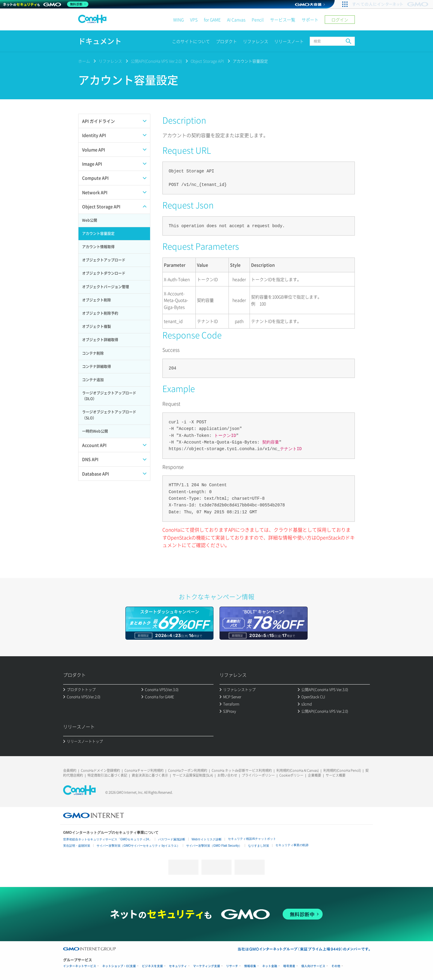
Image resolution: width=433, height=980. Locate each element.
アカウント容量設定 (250, 61)
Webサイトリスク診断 (207, 839)
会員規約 (70, 770)
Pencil (258, 20)
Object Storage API (207, 61)
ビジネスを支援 (152, 966)
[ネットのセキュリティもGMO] (46, 4)
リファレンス (256, 41)
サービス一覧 (283, 20)
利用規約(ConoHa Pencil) (342, 770)
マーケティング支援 (207, 966)
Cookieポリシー (291, 775)
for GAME (212, 20)
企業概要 (315, 775)
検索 (349, 41)
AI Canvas (236, 20)
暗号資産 (289, 966)
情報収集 (250, 966)
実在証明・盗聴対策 (77, 846)
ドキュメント (100, 41)
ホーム (84, 61)
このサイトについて (191, 41)
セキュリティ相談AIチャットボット (252, 839)
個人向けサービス (313, 966)
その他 (336, 966)
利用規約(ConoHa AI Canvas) (298, 770)
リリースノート (289, 41)
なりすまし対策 (259, 846)
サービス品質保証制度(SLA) (193, 775)
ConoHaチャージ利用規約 (144, 770)
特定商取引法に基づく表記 (107, 775)
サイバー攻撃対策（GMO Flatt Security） (214, 846)
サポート (310, 20)
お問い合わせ (227, 775)
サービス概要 (336, 775)
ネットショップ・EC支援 (119, 966)
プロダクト (226, 41)
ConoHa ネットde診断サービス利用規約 (242, 770)
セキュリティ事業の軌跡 (292, 845)
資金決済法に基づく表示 (150, 775)
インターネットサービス (80, 966)
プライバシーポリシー (258, 775)
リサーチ (232, 966)
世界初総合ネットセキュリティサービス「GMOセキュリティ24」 (107, 839)
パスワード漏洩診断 (172, 839)
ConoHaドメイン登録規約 (100, 770)
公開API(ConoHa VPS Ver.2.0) (156, 61)
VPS (194, 20)
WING (178, 20)
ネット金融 (270, 966)
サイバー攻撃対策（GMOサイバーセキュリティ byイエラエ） (138, 846)
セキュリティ (178, 966)
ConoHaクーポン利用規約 (188, 770)
